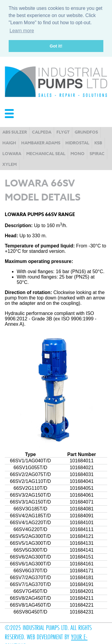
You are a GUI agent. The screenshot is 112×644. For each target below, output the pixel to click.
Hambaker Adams (41, 142)
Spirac (97, 153)
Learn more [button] (22, 31)
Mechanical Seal (46, 153)
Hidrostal (77, 142)
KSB (98, 142)
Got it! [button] (56, 46)
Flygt (63, 132)
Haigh (9, 142)
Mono (78, 153)
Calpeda (42, 132)
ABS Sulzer (15, 132)
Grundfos (86, 132)
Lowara (12, 153)
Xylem (10, 164)
